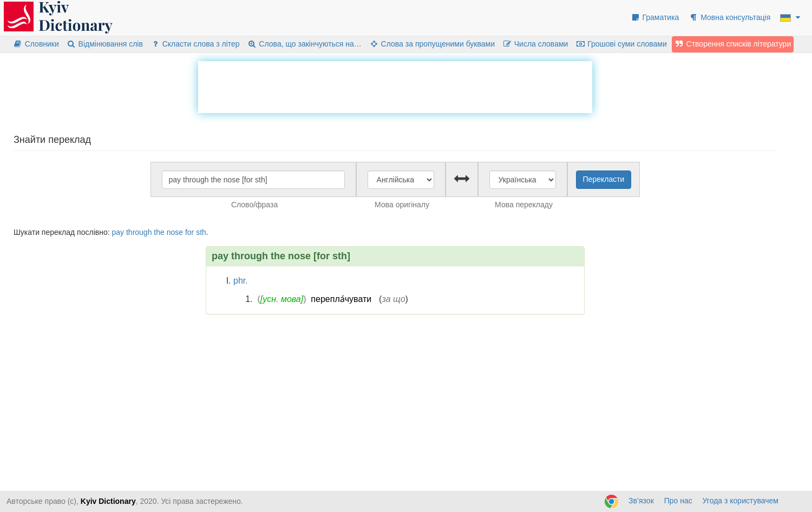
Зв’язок (641, 501)
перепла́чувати (341, 299)
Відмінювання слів (105, 44)
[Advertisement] (395, 86)
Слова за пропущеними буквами (432, 44)
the (159, 232)
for (189, 232)
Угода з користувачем (741, 501)
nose (175, 232)
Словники (36, 44)
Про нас (678, 501)
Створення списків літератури (733, 44)
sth (201, 232)
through (139, 232)
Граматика (655, 17)
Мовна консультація (729, 17)
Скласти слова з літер (195, 44)
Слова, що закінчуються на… (304, 44)
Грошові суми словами (621, 44)
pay (118, 232)
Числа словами (535, 44)
